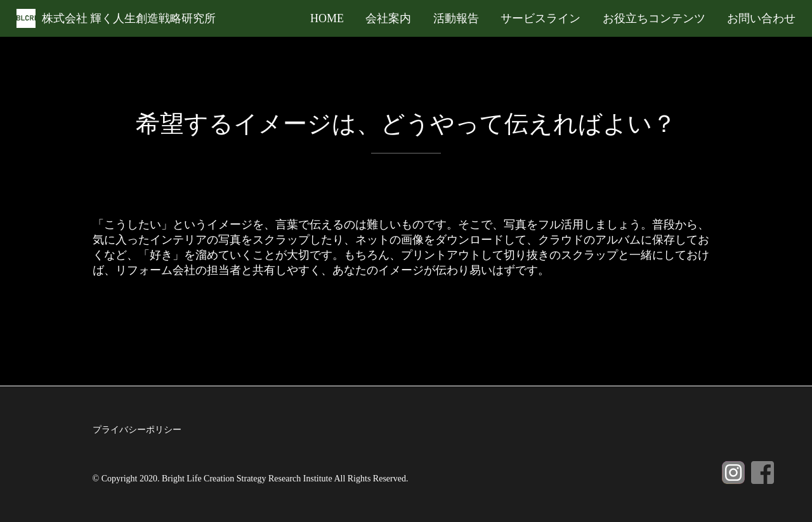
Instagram (733, 473)
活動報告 (456, 18)
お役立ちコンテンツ (654, 18)
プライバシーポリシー (137, 430)
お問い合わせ (761, 18)
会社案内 (388, 18)
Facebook (763, 473)
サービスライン (540, 18)
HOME (327, 18)
